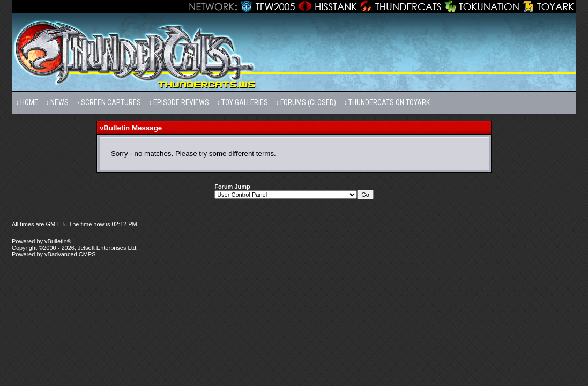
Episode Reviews (181, 102)
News (59, 102)
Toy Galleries (245, 102)
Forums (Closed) (308, 102)
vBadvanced (61, 254)
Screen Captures (111, 102)
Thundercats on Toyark (389, 102)
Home (29, 102)
